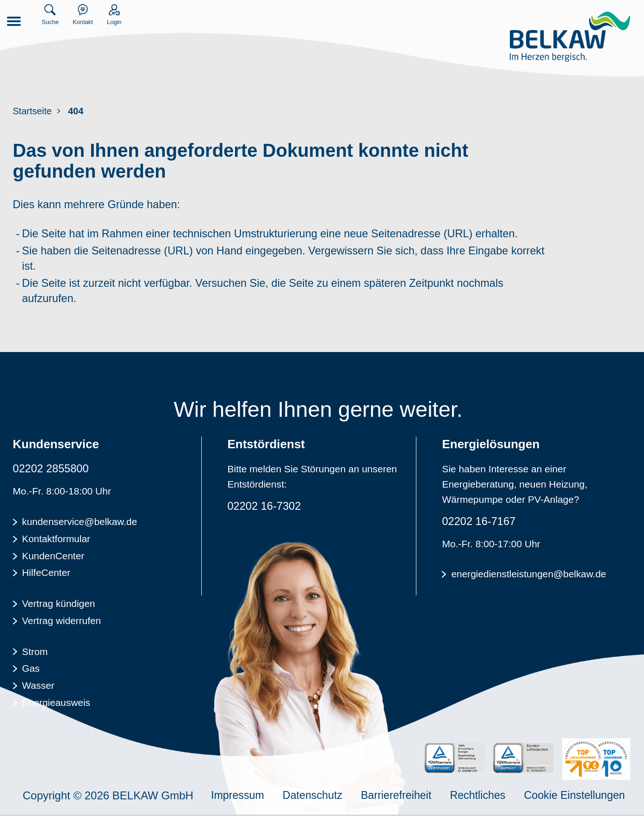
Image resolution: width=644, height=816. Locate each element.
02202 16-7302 (264, 508)
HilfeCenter (46, 573)
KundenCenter (53, 557)
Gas (31, 668)
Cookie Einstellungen (584, 796)
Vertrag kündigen (59, 604)
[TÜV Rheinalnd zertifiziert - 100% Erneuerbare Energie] (454, 759)
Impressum (238, 796)
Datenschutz (315, 796)
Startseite (32, 111)
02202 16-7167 (479, 523)
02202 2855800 (52, 470)
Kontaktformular (56, 540)
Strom (35, 651)
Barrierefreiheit (401, 796)
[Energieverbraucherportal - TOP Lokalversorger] (596, 760)
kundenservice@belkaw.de (80, 523)
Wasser (38, 684)
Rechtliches (484, 796)
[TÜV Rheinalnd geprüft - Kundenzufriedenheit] (523, 759)
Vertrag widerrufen (62, 621)
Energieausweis (56, 701)
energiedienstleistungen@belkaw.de (529, 576)
